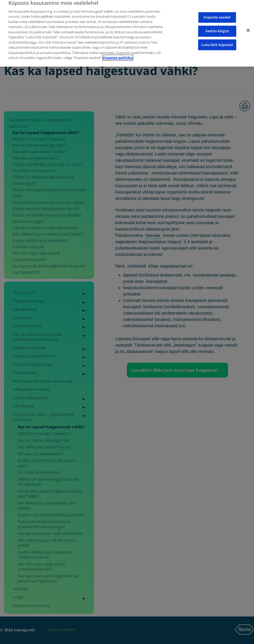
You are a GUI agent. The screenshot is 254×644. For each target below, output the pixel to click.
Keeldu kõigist (217, 27)
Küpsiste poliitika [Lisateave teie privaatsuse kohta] (118, 54)
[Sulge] (248, 26)
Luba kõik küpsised (217, 40)
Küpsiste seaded (217, 13)
